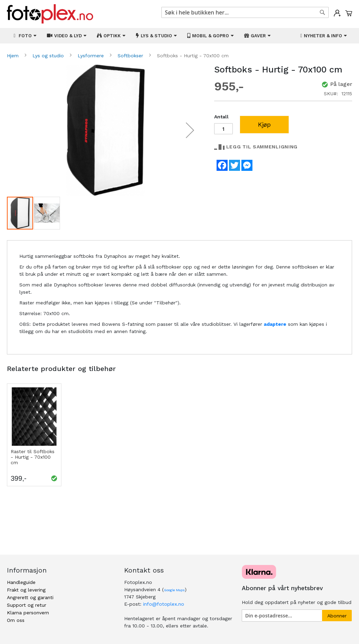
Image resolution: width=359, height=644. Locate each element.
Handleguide (21, 582)
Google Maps (174, 590)
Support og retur (27, 605)
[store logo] (50, 14)
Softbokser (131, 56)
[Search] (322, 12)
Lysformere (92, 56)
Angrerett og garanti (30, 597)
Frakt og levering (26, 590)
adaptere (275, 324)
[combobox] (245, 12)
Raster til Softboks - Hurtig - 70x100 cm (33, 457)
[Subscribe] (337, 616)
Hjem (14, 56)
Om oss (16, 620)
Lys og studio (49, 56)
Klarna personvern (28, 613)
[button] (190, 130)
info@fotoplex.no (164, 604)
